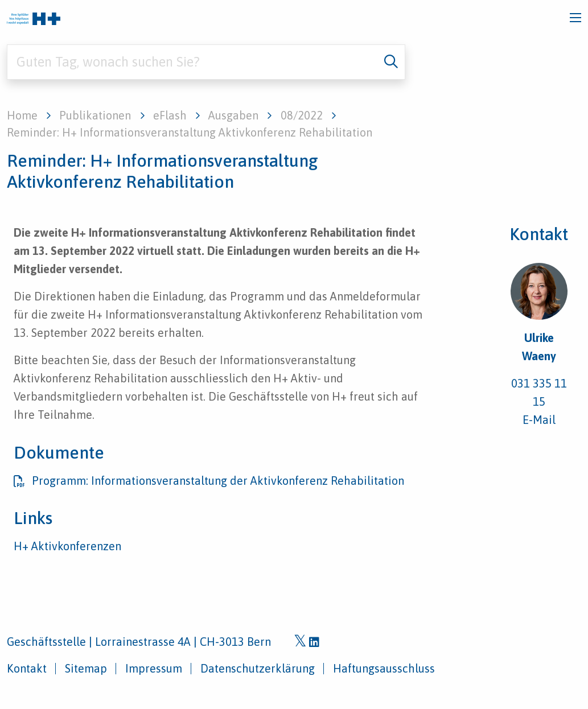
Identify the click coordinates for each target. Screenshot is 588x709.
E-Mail (539, 420)
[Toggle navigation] (575, 18)
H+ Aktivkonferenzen (67, 546)
